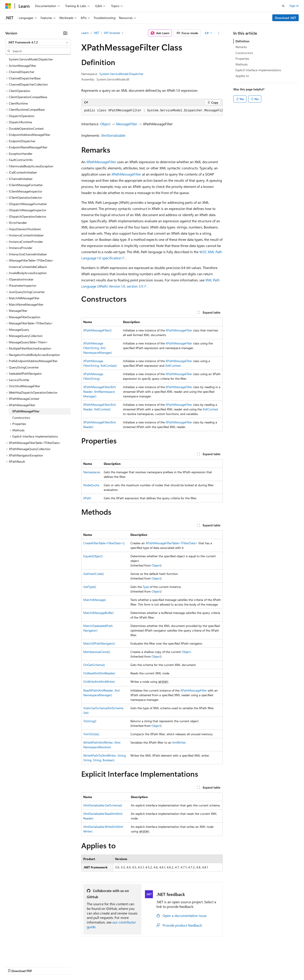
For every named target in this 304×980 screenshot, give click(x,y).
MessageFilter (127, 124)
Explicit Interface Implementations (258, 70)
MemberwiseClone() (97, 652)
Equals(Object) (93, 556)
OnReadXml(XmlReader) (99, 673)
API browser (112, 33)
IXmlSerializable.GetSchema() (103, 805)
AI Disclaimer (14, 967)
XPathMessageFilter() (97, 330)
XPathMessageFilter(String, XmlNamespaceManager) (98, 348)
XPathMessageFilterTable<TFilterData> (172, 543)
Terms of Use (161, 967)
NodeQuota (91, 485)
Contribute (79, 967)
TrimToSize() (91, 734)
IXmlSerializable (113, 135)
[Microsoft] (8, 6)
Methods (242, 64)
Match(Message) (95, 600)
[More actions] (219, 33)
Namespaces (92, 472)
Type (146, 587)
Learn (85, 33)
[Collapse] (65, 33)
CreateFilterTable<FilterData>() (104, 543)
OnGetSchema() (94, 665)
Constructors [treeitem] (21, 418)
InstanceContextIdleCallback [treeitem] (28, 267)
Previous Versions (40, 967)
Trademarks (183, 967)
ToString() (90, 721)
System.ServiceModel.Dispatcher (121, 74)
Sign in (294, 6)
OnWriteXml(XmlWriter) (99, 682)
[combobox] (38, 42)
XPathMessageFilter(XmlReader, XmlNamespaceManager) (99, 392)
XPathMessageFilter (101, 162)
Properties (242, 59)
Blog (60, 967)
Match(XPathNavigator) (99, 643)
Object (105, 124)
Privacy (96, 967)
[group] (152, 111)
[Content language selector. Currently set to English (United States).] (25, 956)
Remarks (241, 47)
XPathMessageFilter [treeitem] (26, 411)
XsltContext (173, 366)
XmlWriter (179, 742)
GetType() (90, 587)
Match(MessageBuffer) (98, 613)
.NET (96, 33)
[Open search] (283, 6)
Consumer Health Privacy (127, 967)
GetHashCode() (94, 574)
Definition (242, 41)
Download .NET (286, 18)
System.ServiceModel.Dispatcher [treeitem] (31, 59)
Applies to (242, 76)
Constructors (244, 53)
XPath (87, 498)
